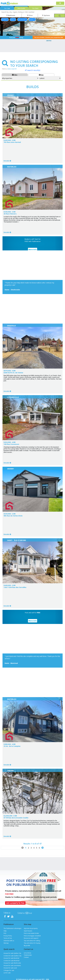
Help (5, 931)
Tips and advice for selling (32, 941)
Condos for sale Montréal (11, 961)
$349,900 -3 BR (10, 212)
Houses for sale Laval (10, 968)
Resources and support (31, 938)
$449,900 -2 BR (10, 140)
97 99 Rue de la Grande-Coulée (16, 818)
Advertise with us (9, 941)
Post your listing (16, 37)
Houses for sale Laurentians (12, 966)
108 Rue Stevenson (11, 444)
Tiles (15, 75)
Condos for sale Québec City (12, 956)
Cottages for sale (9, 970)
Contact (26, 957)
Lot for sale (7, 973)
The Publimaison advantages (12, 928)
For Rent (35, 8)
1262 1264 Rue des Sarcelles (15, 587)
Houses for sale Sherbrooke (12, 963)
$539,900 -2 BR (10, 514)
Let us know (27, 953)
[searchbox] (32, 12)
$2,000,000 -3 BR (10, 816)
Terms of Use (8, 938)
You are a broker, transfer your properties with (49, 38)
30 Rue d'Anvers (10, 214)
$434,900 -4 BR (10, 442)
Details (6, 161)
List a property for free (15, 903)
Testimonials (28, 955)
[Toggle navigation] (60, 3)
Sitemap (6, 943)
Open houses (28, 931)
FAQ (5, 933)
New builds (21, 8)
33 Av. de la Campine (12, 746)
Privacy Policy (8, 936)
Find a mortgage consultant (32, 936)
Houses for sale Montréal (11, 958)
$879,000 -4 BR (10, 371)
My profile (27, 946)
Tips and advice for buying (32, 943)
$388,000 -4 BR (10, 744)
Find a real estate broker (31, 933)
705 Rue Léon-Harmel (12, 142)
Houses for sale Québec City (12, 953)
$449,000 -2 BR (10, 585)
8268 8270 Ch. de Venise (13, 373)
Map (41, 75)
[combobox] (32, 12)
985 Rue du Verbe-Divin (13, 516)
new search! (12, 69)
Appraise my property (31, 928)
